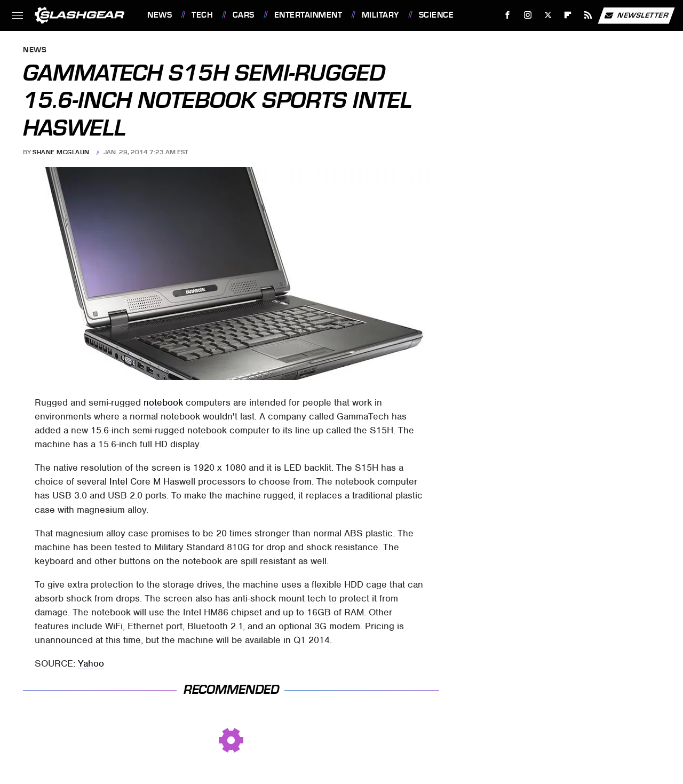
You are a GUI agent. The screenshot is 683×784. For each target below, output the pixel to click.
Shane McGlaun (61, 152)
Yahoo (91, 663)
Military (380, 15)
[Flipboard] (568, 15)
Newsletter (636, 15)
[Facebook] (508, 15)
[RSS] (588, 15)
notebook (163, 402)
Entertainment (308, 15)
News (160, 15)
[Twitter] (548, 15)
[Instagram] (528, 15)
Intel (118, 481)
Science (436, 15)
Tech (202, 15)
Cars (244, 15)
